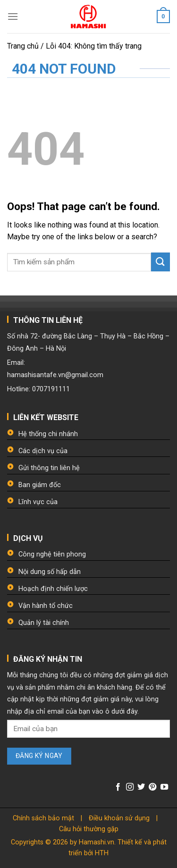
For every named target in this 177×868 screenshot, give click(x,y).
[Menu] (13, 16)
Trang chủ (23, 46)
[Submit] (160, 262)
